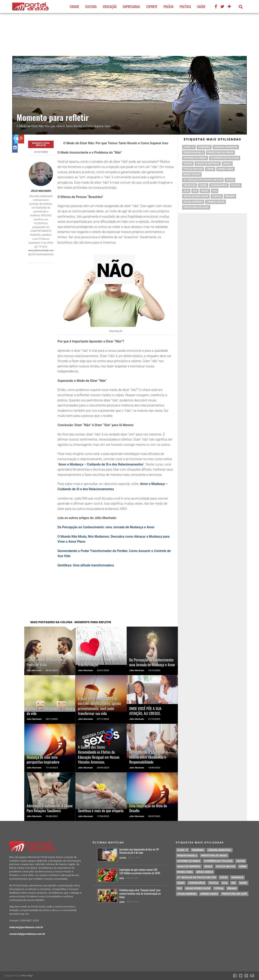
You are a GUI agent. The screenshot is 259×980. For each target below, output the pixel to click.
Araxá (227, 164)
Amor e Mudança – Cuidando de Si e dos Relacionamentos (101, 464)
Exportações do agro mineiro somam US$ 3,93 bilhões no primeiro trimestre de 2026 (140, 871)
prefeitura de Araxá (220, 153)
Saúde (201, 7)
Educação (110, 7)
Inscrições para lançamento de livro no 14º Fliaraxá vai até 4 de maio (139, 851)
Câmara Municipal (226, 147)
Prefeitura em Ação (196, 207)
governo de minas (195, 158)
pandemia (204, 147)
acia (186, 191)
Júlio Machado (41, 191)
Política (185, 7)
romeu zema (226, 169)
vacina (188, 164)
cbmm (210, 169)
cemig (203, 185)
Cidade (74, 7)
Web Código (27, 976)
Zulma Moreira (193, 202)
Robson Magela (194, 153)
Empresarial (131, 7)
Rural (122, 878)
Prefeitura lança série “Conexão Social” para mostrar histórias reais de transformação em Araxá (140, 894)
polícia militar (193, 169)
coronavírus (219, 185)
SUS (215, 191)
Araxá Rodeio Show (196, 196)
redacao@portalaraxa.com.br (26, 927)
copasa (217, 196)
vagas (230, 180)
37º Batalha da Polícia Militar (203, 180)
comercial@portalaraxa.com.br (27, 934)
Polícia (169, 7)
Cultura (91, 7)
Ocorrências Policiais (225, 158)
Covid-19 (189, 147)
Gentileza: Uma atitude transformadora (86, 565)
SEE (195, 191)
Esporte (152, 7)
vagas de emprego (208, 164)
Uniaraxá (189, 185)
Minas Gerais (192, 174)
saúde (205, 191)
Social (122, 902)
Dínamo (230, 196)
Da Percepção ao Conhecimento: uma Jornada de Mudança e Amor (106, 527)
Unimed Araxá (215, 202)
